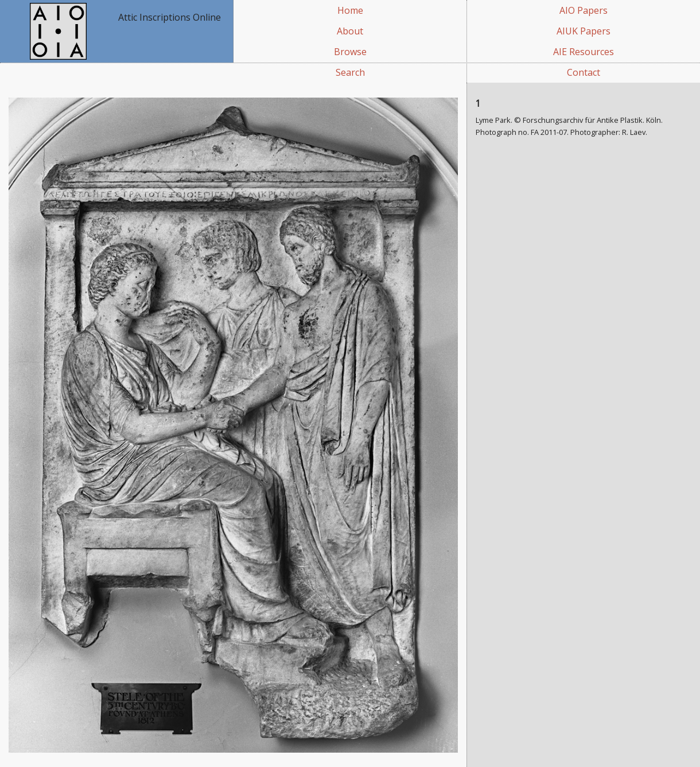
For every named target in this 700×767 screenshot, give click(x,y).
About (350, 31)
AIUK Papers (584, 31)
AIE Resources (584, 52)
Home (350, 10)
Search (350, 72)
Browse (350, 52)
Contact (584, 72)
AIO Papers (584, 10)
